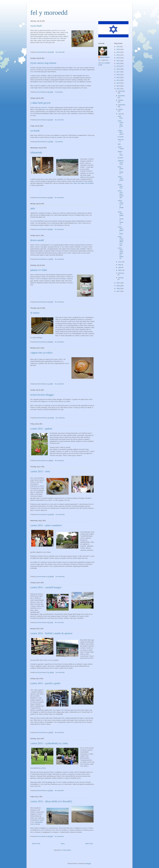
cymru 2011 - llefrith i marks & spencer (51, 633)
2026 (118, 47)
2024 (118, 52)
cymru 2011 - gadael (41, 429)
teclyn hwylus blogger (42, 395)
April (120, 267)
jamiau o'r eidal (39, 270)
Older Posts (89, 844)
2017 (118, 72)
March (120, 270)
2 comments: (59, 142)
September (122, 105)
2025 (118, 49)
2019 (118, 66)
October (121, 100)
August (120, 109)
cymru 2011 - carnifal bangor (46, 587)
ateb (33, 208)
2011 (118, 89)
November (122, 96)
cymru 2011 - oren (40, 471)
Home (63, 844)
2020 (118, 63)
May (120, 265)
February (121, 273)
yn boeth (35, 131)
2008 (118, 289)
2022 (118, 58)
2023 (118, 55)
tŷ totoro (35, 313)
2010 (118, 283)
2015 (118, 77)
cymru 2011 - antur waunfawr (46, 525)
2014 (118, 80)
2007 (118, 291)
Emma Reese (105, 57)
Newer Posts (36, 844)
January (121, 278)
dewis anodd (37, 240)
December (122, 91)
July (120, 114)
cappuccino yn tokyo (41, 353)
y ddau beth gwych (40, 103)
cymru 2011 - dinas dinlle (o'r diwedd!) (51, 801)
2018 (118, 69)
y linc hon (44, 108)
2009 (118, 286)
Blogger (89, 864)
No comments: (60, 52)
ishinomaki (36, 152)
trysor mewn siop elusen (43, 63)
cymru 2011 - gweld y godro (45, 683)
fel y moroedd (49, 13)
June (120, 262)
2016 (118, 75)
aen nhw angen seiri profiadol (84, 183)
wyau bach (36, 26)
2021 (118, 61)
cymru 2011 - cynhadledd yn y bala (49, 743)
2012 (118, 86)
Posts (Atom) (67, 850)
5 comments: (59, 92)
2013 (118, 83)
